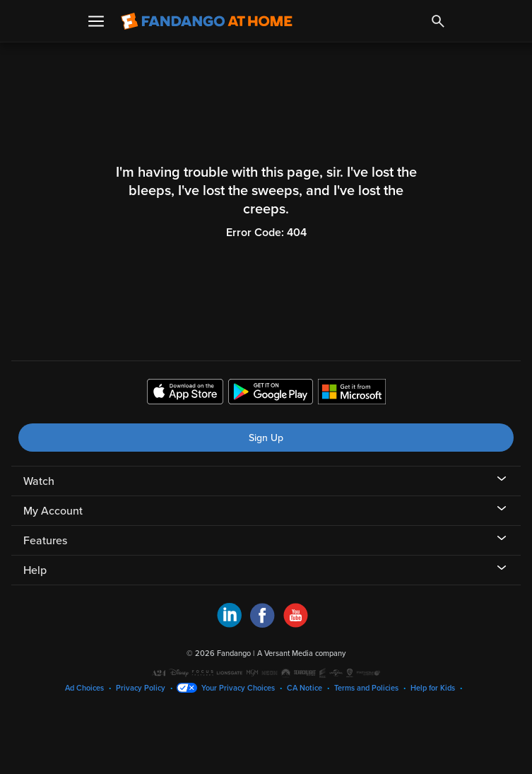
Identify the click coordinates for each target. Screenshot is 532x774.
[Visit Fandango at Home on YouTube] (296, 624)
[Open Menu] (96, 21)
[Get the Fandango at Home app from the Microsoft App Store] (352, 394)
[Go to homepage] (207, 21)
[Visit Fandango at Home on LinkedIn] (229, 624)
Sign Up (266, 438)
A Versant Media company (301, 653)
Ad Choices (84, 688)
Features (45, 541)
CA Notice (305, 688)
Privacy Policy (141, 688)
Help (35, 570)
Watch (39, 481)
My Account (53, 511)
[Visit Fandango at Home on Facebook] (262, 624)
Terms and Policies (366, 688)
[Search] (438, 21)
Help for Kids (433, 688)
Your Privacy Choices (238, 688)
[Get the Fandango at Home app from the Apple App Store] (185, 394)
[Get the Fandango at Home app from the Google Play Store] (271, 394)
